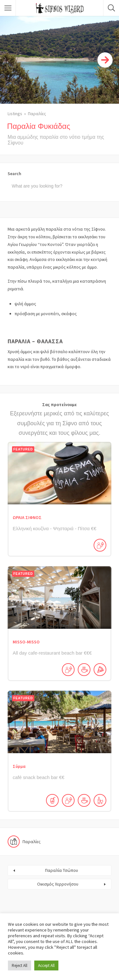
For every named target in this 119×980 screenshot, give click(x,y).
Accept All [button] (46, 965)
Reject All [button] (20, 965)
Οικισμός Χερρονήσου (58, 884)
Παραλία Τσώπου (62, 870)
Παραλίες (37, 114)
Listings (15, 114)
